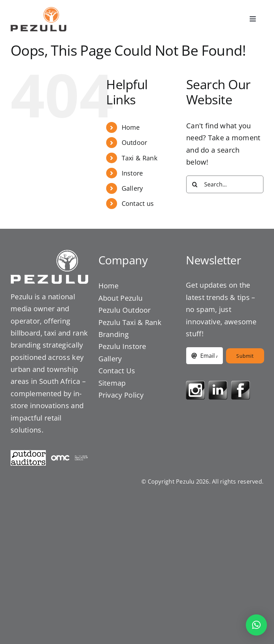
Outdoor (135, 142)
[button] (256, 625)
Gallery (132, 188)
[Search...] (225, 184)
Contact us (138, 203)
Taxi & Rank (139, 158)
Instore (132, 173)
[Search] (195, 184)
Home (131, 127)
